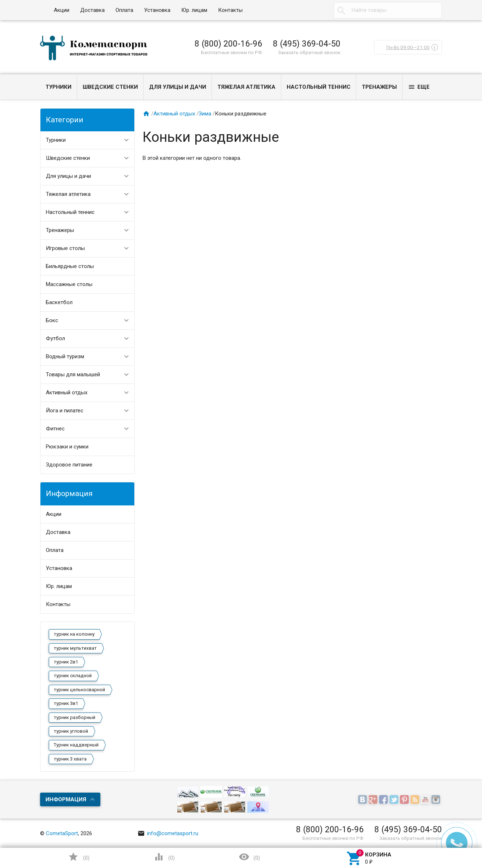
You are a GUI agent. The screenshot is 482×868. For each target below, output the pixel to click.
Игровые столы (65, 248)
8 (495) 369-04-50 (307, 44)
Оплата (124, 10)
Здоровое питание (69, 465)
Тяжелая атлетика (246, 87)
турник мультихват (75, 648)
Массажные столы (69, 284)
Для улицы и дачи (178, 87)
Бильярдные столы (70, 266)
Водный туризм (65, 356)
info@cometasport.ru (168, 833)
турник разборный (75, 717)
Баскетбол (59, 302)
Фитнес (55, 429)
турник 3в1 (66, 703)
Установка (157, 10)
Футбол (55, 338)
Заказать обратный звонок (309, 52)
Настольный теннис (319, 87)
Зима (205, 114)
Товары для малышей (73, 374)
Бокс (52, 320)
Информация (66, 799)
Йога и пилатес (65, 411)
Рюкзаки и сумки (67, 447)
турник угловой (71, 731)
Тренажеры (379, 87)
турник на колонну (74, 634)
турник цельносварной (79, 690)
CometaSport (62, 833)
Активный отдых (67, 393)
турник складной (73, 676)
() (79, 857)
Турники (58, 87)
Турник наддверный (76, 745)
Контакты (230, 10)
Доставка (92, 10)
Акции (62, 10)
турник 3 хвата (70, 759)
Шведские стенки (110, 87)
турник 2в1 (66, 662)
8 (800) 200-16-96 (228, 44)
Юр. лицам (194, 10)
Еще (419, 87)
